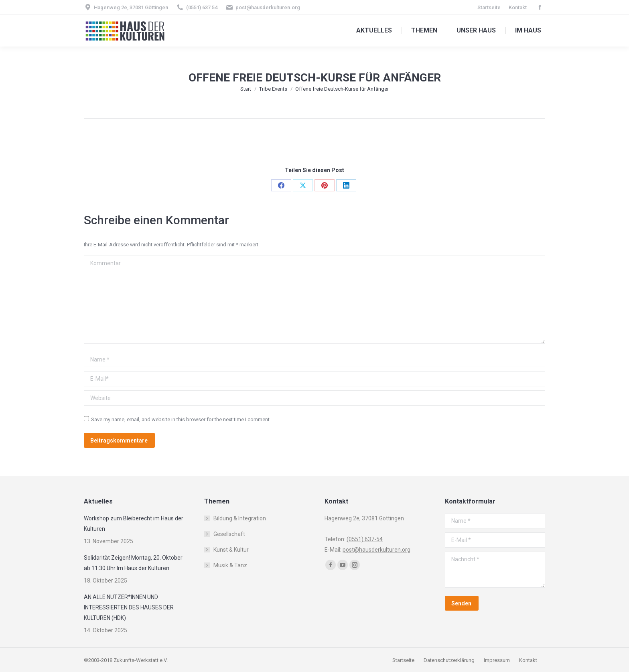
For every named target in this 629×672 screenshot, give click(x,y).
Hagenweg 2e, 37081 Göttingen (131, 7)
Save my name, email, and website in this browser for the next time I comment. (181, 419)
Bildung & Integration (240, 518)
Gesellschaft (229, 534)
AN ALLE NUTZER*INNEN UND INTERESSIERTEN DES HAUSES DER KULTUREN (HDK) (129, 607)
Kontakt (528, 660)
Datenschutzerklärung (449, 660)
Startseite (404, 660)
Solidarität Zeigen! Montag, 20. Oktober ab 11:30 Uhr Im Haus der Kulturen (133, 563)
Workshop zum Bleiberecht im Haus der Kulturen (134, 524)
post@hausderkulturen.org (268, 7)
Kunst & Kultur (231, 550)
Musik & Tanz (230, 565)
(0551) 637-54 (365, 539)
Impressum (497, 660)
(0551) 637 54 (202, 7)
